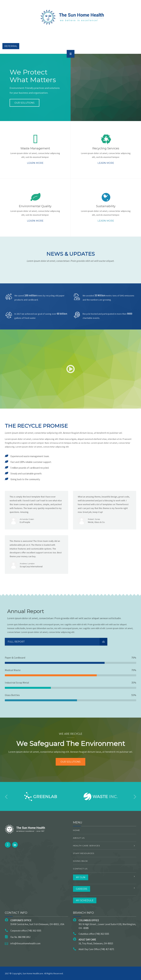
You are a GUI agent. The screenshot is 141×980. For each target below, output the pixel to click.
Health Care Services (86, 846)
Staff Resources (84, 853)
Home (76, 830)
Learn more (35, 163)
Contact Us (80, 869)
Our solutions (24, 103)
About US (79, 838)
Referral (11, 46)
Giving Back (80, 861)
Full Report (58, 642)
